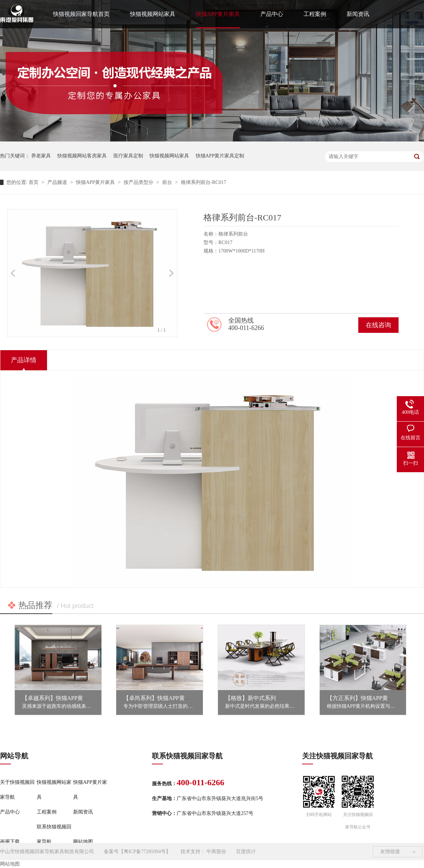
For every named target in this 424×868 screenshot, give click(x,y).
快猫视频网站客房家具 (82, 156)
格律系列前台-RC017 (204, 182)
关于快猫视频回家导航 (17, 790)
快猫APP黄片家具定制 (220, 156)
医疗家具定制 (128, 156)
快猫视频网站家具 (153, 14)
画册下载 (10, 842)
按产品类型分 (139, 182)
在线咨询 (378, 325)
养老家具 (41, 156)
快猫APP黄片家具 (218, 14)
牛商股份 (216, 852)
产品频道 (58, 182)
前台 (168, 182)
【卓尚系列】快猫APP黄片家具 (162, 698)
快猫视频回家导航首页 (81, 14)
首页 (34, 182)
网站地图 (83, 842)
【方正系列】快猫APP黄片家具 (366, 698)
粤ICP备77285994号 (145, 852)
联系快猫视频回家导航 (54, 834)
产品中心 (272, 14)
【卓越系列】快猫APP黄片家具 (61, 698)
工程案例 (315, 14)
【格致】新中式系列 (251, 698)
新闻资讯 (358, 14)
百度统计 (246, 852)
